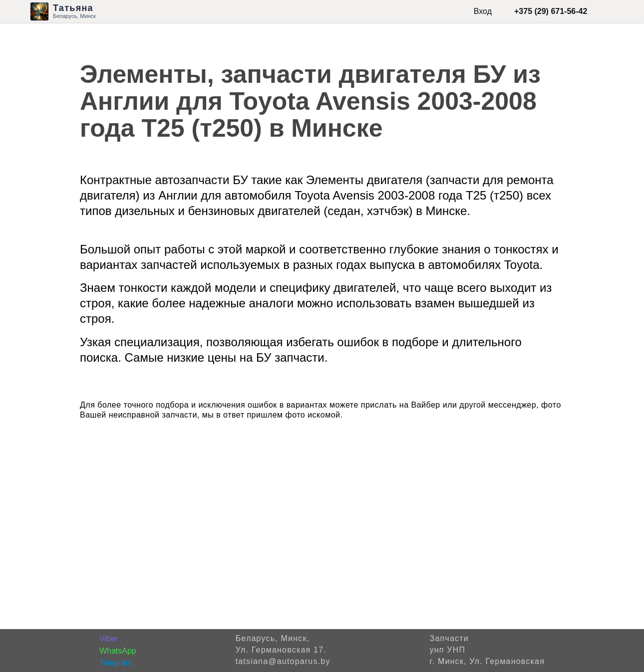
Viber (109, 639)
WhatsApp (118, 651)
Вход (483, 11)
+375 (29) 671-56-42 (551, 11)
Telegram (116, 663)
